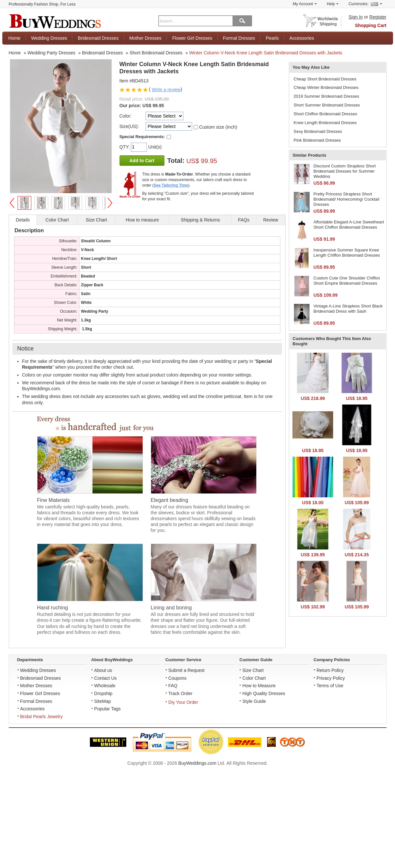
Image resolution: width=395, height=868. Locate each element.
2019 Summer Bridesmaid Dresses (327, 96)
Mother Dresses (145, 38)
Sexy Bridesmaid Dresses (318, 131)
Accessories (302, 38)
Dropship (103, 693)
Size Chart (253, 670)
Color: (126, 116)
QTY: (125, 147)
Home (14, 38)
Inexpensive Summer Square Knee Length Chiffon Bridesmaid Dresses (347, 253)
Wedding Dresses (49, 38)
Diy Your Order (183, 702)
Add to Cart (142, 161)
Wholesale (105, 686)
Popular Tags (107, 709)
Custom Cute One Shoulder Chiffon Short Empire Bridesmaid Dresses (347, 281)
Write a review (166, 90)
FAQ (173, 686)
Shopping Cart (371, 25)
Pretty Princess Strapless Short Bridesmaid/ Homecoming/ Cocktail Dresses (346, 199)
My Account (305, 4)
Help (333, 4)
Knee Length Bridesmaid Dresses (325, 123)
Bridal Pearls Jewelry (42, 717)
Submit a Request (186, 670)
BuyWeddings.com (197, 763)
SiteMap (102, 701)
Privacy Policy (331, 678)
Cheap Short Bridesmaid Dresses (325, 79)
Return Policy (330, 670)
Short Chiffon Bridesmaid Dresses (326, 114)
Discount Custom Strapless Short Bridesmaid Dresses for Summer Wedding (345, 171)
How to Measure (259, 686)
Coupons (177, 678)
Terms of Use (330, 686)
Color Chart (254, 678)
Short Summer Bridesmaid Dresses (327, 105)
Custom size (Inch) (218, 127)
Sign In (356, 17)
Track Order (180, 693)
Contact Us (105, 678)
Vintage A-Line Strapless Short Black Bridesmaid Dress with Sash (348, 309)
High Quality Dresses (264, 693)
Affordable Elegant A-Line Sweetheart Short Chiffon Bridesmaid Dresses (349, 225)
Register (378, 17)
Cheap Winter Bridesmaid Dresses (326, 87)
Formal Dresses (239, 38)
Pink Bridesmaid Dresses (317, 140)
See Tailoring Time (171, 185)
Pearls (272, 38)
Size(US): (129, 126)
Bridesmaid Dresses (98, 38)
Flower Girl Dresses (192, 38)
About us (103, 670)
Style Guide (254, 701)
